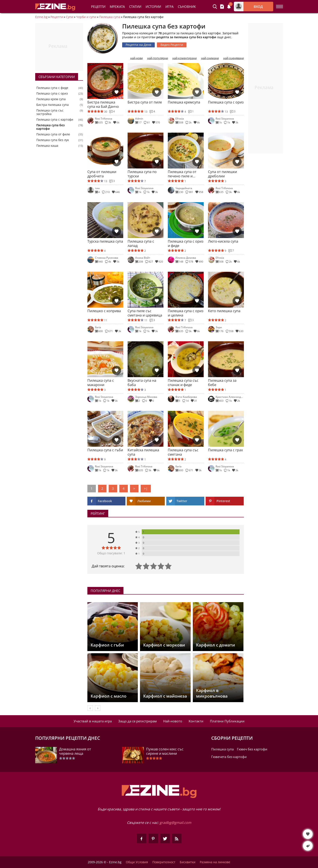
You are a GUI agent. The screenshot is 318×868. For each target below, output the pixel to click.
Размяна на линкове (215, 862)
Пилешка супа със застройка (50, 112)
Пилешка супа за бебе (222, 383)
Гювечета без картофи (229, 757)
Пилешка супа (110, 17)
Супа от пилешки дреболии (222, 174)
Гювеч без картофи (252, 749)
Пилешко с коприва (104, 311)
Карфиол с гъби (107, 645)
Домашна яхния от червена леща (75, 751)
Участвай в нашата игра (93, 721)
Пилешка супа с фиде (52, 88)
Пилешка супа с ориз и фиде (186, 243)
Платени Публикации (227, 721)
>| (146, 488)
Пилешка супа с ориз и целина (186, 313)
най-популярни (158, 58)
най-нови (137, 58)
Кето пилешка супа (224, 311)
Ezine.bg (41, 17)
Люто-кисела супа (223, 241)
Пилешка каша (47, 146)
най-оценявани (234, 58)
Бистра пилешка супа (52, 105)
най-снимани (210, 58)
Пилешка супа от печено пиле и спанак (182, 174)
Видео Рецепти (172, 45)
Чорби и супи (86, 17)
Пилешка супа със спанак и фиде (183, 383)
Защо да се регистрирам (137, 721)
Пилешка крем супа (51, 99)
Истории (153, 7)
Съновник (187, 7)
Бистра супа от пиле (145, 102)
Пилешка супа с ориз (52, 93)
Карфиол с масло (109, 696)
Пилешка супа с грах (225, 450)
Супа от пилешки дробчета (102, 174)
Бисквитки (188, 862)
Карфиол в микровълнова (212, 693)
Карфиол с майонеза (165, 696)
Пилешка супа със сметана (183, 452)
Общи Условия (137, 862)
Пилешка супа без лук (53, 140)
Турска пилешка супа (105, 241)
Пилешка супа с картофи (55, 120)
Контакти (196, 721)
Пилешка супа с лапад (141, 243)
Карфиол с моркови (164, 645)
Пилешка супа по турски (142, 174)
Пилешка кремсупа (184, 102)
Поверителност (164, 862)
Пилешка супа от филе (53, 134)
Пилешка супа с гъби (105, 450)
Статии (135, 7)
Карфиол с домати (216, 645)
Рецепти (98, 7)
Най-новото (173, 721)
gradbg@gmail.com (175, 823)
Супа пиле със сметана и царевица (145, 313)
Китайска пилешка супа (143, 452)
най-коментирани (185, 58)
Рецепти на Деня (138, 45)
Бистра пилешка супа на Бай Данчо (103, 104)
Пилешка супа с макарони (101, 383)
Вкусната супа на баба (142, 383)
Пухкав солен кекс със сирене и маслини (165, 751)
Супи (70, 17)
